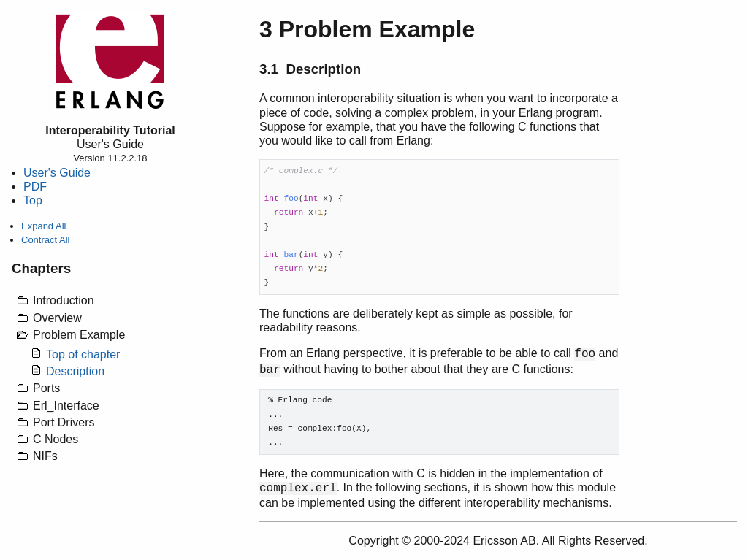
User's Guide (57, 173)
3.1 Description (310, 69)
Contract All (45, 240)
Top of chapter (83, 354)
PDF (35, 187)
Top (33, 200)
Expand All (43, 226)
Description (75, 371)
